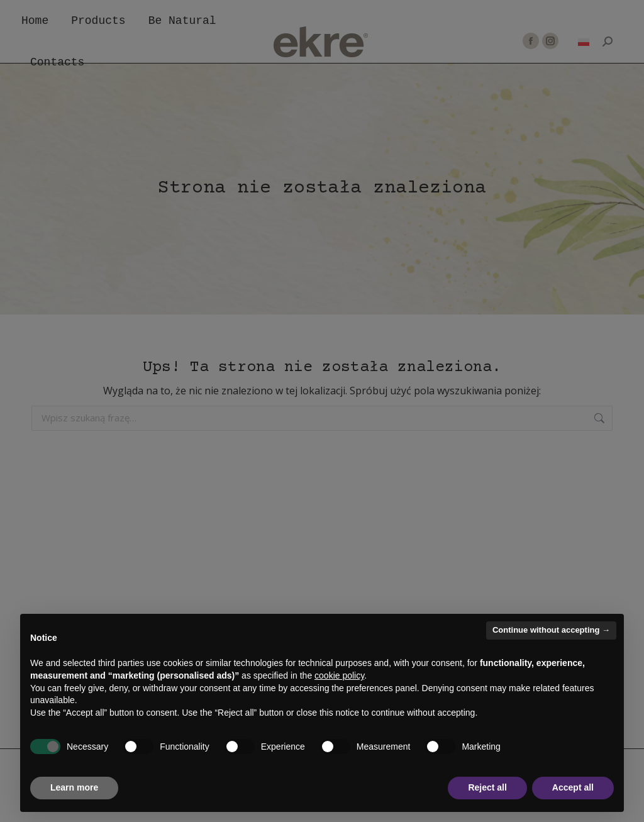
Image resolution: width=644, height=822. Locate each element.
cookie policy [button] (339, 675)
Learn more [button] (74, 787)
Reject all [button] (487, 787)
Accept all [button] (573, 787)
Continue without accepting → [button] (551, 630)
